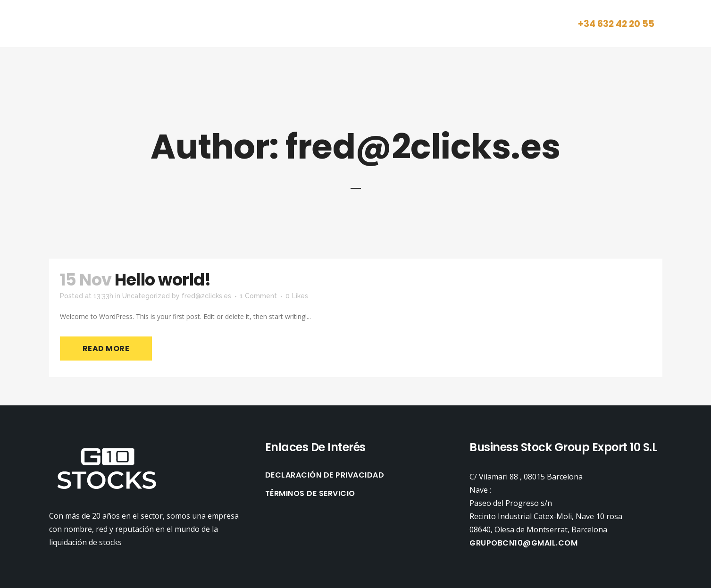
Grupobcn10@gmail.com (523, 543)
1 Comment (258, 296)
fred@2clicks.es (206, 296)
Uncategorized (146, 296)
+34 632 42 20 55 (616, 24)
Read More (106, 349)
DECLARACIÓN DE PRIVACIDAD (325, 475)
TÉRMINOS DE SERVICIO (310, 494)
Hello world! (163, 280)
